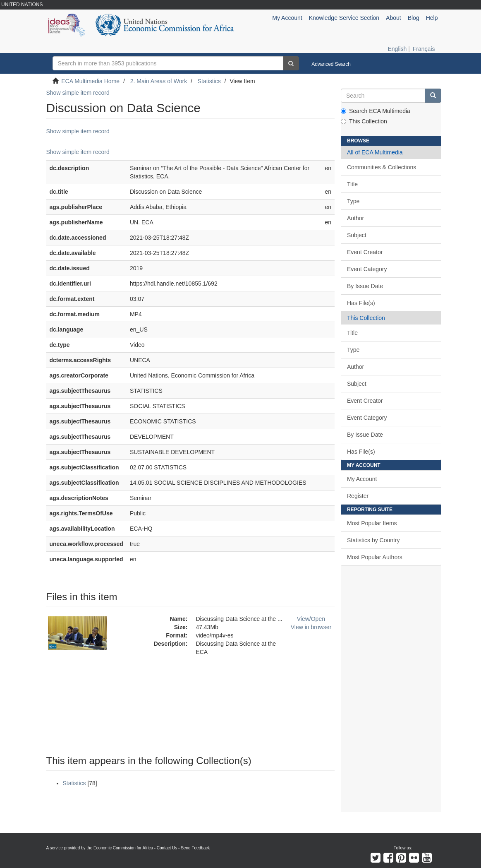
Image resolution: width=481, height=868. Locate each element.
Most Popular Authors (375, 557)
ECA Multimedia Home (90, 81)
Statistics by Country (373, 540)
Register (358, 496)
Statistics (209, 81)
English (397, 49)
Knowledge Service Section (344, 18)
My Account (362, 479)
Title (352, 184)
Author (355, 218)
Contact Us (167, 848)
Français (424, 49)
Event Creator (365, 252)
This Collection (364, 121)
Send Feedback (195, 848)
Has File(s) (361, 303)
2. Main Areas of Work (159, 81)
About (394, 18)
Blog (414, 18)
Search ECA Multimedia (376, 111)
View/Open (311, 619)
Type (353, 201)
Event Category (367, 269)
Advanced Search (331, 64)
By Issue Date (365, 286)
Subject (357, 235)
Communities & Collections (382, 167)
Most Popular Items (372, 523)
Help (432, 18)
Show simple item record (78, 93)
